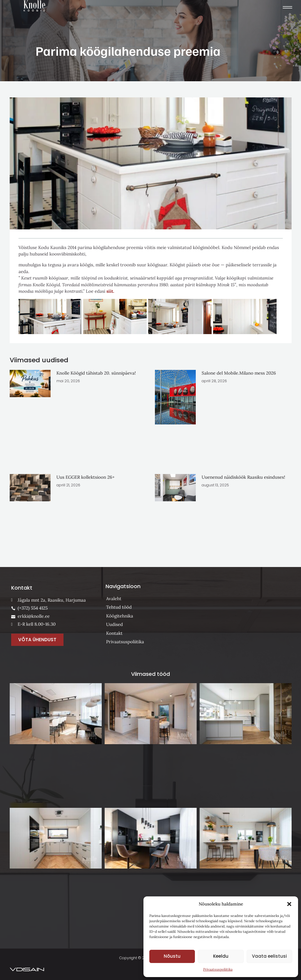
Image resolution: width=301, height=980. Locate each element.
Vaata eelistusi (269, 956)
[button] (289, 904)
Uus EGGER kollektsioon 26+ (86, 477)
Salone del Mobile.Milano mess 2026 (239, 373)
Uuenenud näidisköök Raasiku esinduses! (243, 477)
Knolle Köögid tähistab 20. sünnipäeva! (96, 373)
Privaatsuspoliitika (218, 969)
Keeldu (221, 956)
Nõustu (172, 956)
